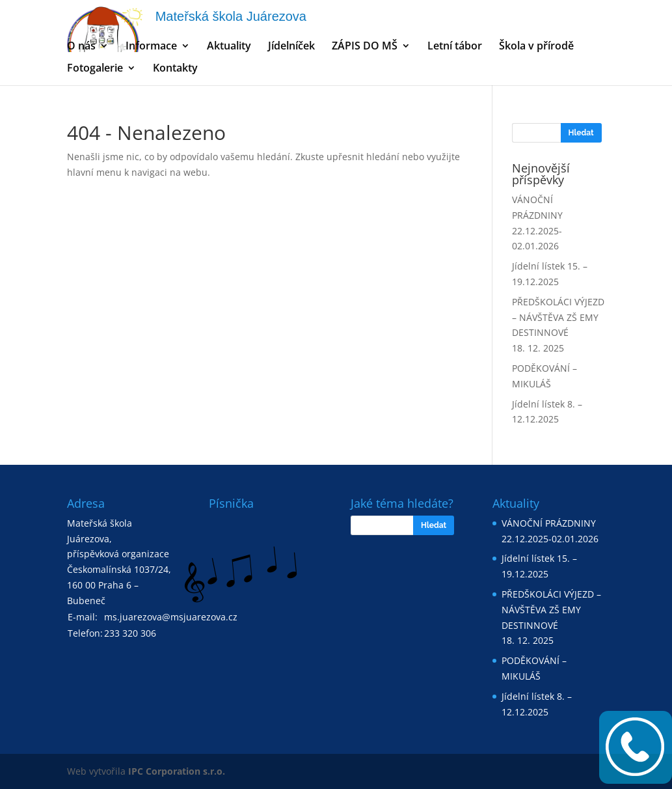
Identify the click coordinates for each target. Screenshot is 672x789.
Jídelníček (291, 47)
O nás (81, 47)
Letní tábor (455, 47)
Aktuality (229, 47)
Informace (151, 47)
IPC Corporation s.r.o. (177, 771)
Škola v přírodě (536, 47)
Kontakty (175, 69)
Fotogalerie (95, 69)
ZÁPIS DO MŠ (365, 47)
